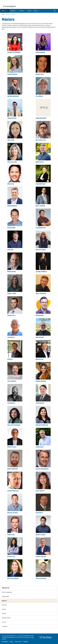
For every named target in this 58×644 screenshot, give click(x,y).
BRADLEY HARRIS (41, 250)
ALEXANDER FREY (41, 228)
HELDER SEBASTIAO (13, 491)
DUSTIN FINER (11, 228)
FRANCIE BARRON (12, 74)
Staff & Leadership (7, 592)
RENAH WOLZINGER (13, 578)
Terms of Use (18, 642)
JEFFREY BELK (40, 74)
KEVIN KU (10, 359)
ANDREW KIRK (40, 315)
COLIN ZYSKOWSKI (41, 578)
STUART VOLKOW (41, 557)
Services (4, 605)
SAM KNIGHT (11, 337)
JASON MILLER (40, 403)
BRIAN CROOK (40, 162)
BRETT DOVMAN (40, 206)
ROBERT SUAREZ (40, 535)
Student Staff (5, 597)
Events (29, 11)
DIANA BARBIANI (40, 52)
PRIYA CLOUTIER (12, 162)
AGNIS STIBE (11, 535)
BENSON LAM (39, 359)
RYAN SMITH (39, 513)
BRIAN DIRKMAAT (12, 206)
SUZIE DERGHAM (40, 184)
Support (4, 614)
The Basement (10, 6)
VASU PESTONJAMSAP (14, 425)
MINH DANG (11, 184)
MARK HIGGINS (12, 272)
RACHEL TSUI (11, 557)
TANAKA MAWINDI (41, 381)
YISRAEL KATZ (11, 315)
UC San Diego (12, 4)
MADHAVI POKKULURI (42, 425)
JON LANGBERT (12, 381)
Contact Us (5, 626)
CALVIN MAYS (11, 403)
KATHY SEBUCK (40, 491)
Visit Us (4, 622)
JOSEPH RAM (39, 447)
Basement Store (6, 618)
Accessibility (5, 642)
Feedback (26, 642)
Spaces (4, 609)
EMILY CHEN (11, 140)
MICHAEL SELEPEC (13, 513)
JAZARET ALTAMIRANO (14, 52)
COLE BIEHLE (39, 96)
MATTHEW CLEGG (41, 140)
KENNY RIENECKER (13, 469)
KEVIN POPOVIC (12, 447)
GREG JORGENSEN (41, 293)
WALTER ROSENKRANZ (42, 469)
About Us (5, 11)
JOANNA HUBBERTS (41, 272)
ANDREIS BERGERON (13, 96)
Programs (14, 11)
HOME (3, 14)
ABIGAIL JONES (12, 293)
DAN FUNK (10, 250)
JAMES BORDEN (12, 118)
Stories (36, 11)
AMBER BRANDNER (41, 118)
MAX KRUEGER (40, 337)
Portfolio (22, 11)
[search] (55, 11)
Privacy (11, 642)
